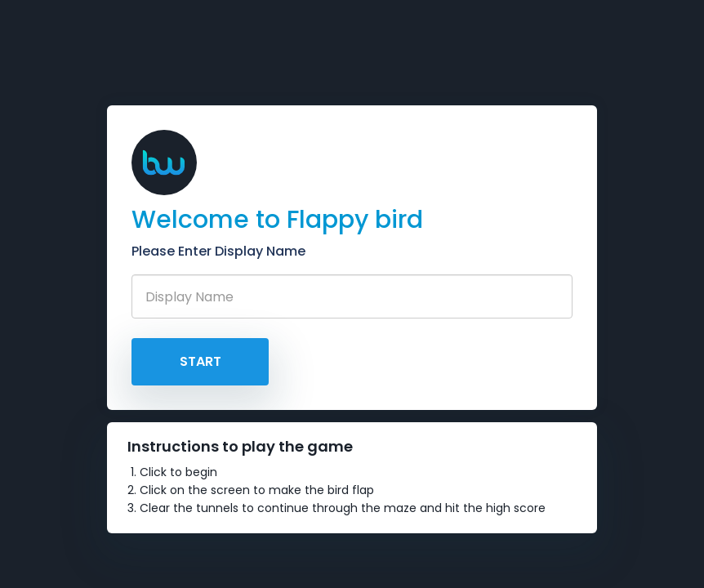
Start (201, 361)
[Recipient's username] (352, 296)
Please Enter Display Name (218, 251)
